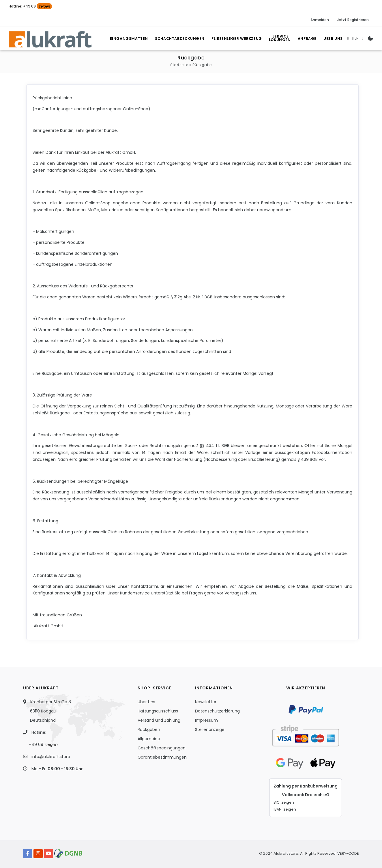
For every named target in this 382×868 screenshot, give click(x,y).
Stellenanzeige (210, 729)
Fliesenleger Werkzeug (232, 39)
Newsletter (206, 702)
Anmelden (320, 20)
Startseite (179, 65)
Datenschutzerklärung (217, 711)
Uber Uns (333, 39)
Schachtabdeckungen (174, 39)
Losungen (278, 39)
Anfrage (305, 39)
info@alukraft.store (51, 757)
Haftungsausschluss (158, 711)
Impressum (206, 720)
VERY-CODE (348, 853)
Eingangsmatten (123, 39)
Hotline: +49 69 (30, 6)
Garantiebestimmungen (162, 757)
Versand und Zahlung (159, 720)
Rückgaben (149, 729)
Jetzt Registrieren (353, 20)
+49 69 (43, 744)
